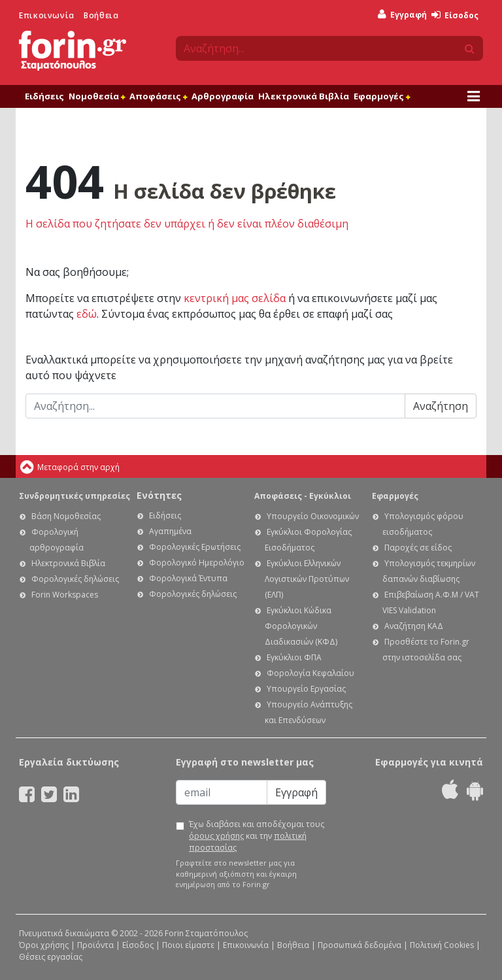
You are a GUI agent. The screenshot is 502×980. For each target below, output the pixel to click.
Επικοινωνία (47, 15)
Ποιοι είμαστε (188, 945)
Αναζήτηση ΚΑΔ (414, 626)
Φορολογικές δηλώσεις (75, 579)
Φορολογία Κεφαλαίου (310, 673)
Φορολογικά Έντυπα (188, 578)
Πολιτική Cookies (442, 945)
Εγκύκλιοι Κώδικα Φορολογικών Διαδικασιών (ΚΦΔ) (301, 626)
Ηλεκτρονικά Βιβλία (304, 96)
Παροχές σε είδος (418, 548)
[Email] (222, 792)
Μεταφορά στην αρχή (78, 467)
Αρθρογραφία (223, 96)
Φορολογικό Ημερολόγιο (197, 563)
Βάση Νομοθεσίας (66, 516)
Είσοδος (455, 15)
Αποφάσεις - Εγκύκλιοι (303, 496)
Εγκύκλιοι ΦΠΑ (294, 657)
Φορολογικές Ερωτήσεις (195, 547)
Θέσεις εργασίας (51, 957)
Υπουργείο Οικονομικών (313, 516)
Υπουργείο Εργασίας (306, 689)
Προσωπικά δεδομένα (360, 945)
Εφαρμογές (382, 96)
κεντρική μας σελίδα (235, 298)
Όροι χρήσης (44, 945)
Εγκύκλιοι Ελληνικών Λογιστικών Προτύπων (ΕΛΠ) (307, 579)
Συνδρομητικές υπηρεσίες (75, 496)
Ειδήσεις (44, 96)
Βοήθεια (101, 15)
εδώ (87, 314)
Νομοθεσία (97, 96)
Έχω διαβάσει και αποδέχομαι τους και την (257, 836)
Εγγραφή (402, 15)
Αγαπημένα (170, 531)
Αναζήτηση (441, 406)
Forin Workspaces (65, 595)
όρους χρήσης (216, 836)
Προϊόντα (95, 945)
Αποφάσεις (158, 96)
